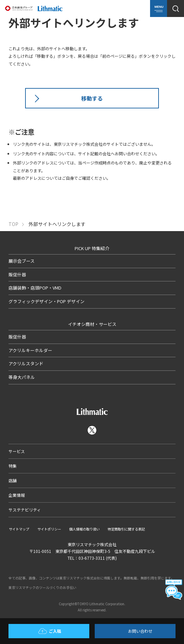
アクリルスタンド (26, 363)
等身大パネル (22, 377)
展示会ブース (22, 261)
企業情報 (17, 495)
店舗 (13, 480)
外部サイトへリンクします (57, 224)
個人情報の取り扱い (85, 529)
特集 (13, 466)
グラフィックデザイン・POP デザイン (47, 301)
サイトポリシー (49, 529)
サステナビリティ (25, 510)
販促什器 (17, 274)
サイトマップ (19, 529)
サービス (17, 451)
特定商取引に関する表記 (126, 529)
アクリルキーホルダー (30, 350)
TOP (13, 224)
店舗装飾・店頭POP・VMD (35, 288)
